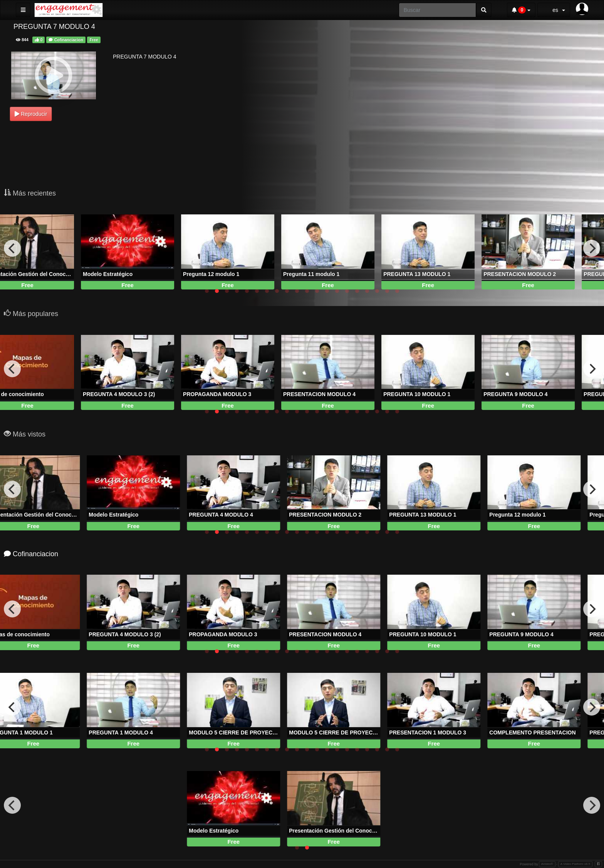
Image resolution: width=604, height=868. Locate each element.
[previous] (12, 248)
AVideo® (547, 864)
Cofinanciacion (66, 40)
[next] (592, 248)
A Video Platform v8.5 (575, 864)
